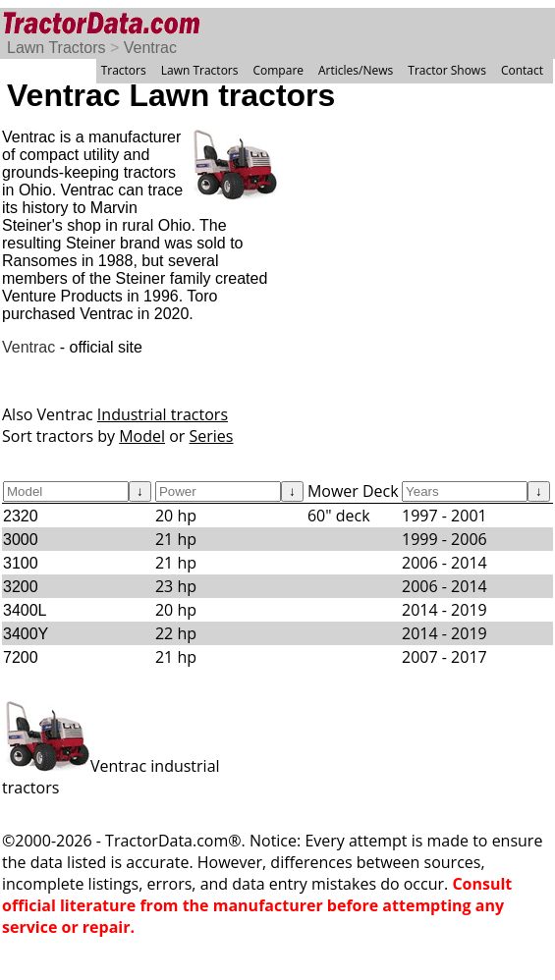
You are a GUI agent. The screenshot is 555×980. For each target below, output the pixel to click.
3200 (21, 587)
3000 (21, 540)
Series (212, 436)
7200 (21, 657)
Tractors (124, 70)
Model (142, 436)
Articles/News (356, 70)
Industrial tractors (163, 414)
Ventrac (150, 48)
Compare (278, 70)
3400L (25, 610)
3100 (21, 563)
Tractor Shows (447, 70)
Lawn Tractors (56, 48)
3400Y (26, 634)
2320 (21, 516)
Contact (522, 70)
